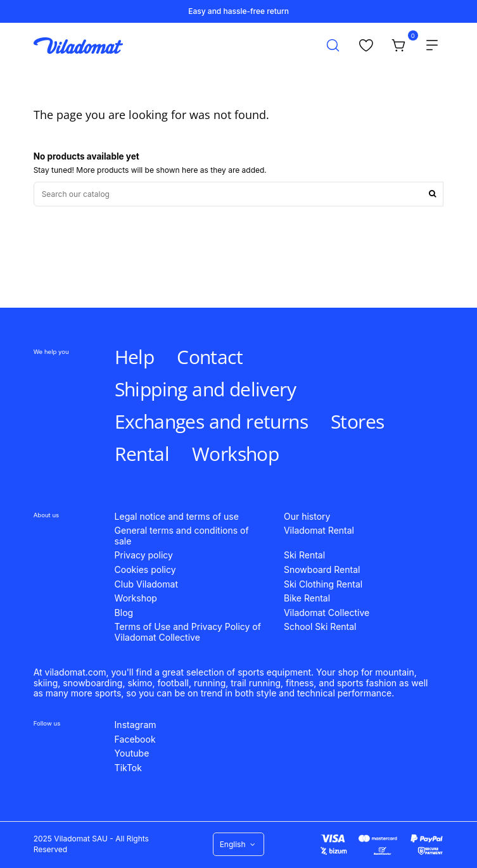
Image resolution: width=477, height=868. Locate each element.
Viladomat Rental (319, 531)
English (239, 844)
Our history (307, 517)
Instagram (136, 725)
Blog (124, 613)
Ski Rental (304, 555)
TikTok (128, 768)
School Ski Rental (320, 627)
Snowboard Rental (322, 570)
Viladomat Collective (327, 613)
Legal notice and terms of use (177, 517)
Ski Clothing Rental (323, 584)
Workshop (136, 598)
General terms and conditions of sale (182, 536)
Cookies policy (145, 570)
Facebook (135, 739)
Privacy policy (144, 555)
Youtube (132, 753)
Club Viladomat (146, 584)
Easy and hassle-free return (238, 11)
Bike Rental (307, 598)
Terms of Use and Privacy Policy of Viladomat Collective (188, 632)
